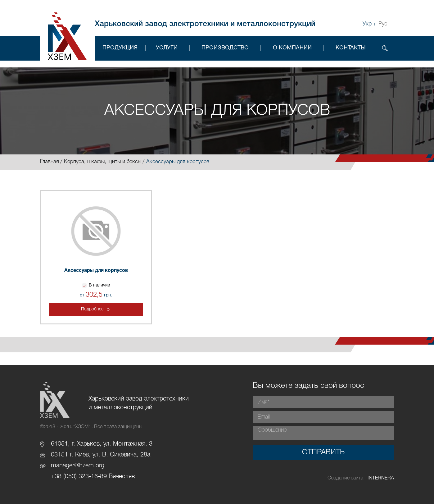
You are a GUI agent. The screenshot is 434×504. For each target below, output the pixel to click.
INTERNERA (381, 478)
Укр (367, 24)
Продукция (120, 48)
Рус (383, 24)
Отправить (323, 452)
